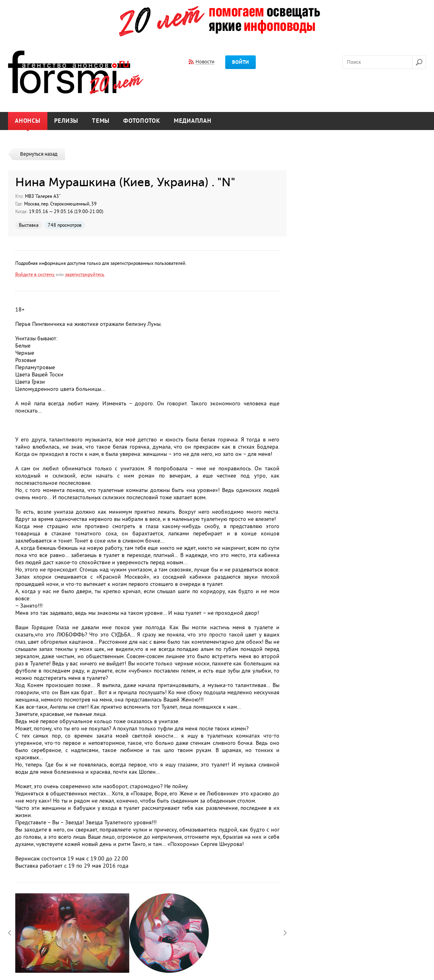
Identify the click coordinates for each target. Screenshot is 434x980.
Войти (240, 62)
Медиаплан (193, 121)
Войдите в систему (35, 274)
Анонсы (28, 121)
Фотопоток (142, 121)
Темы (101, 121)
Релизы (66, 121)
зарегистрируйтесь (85, 274)
